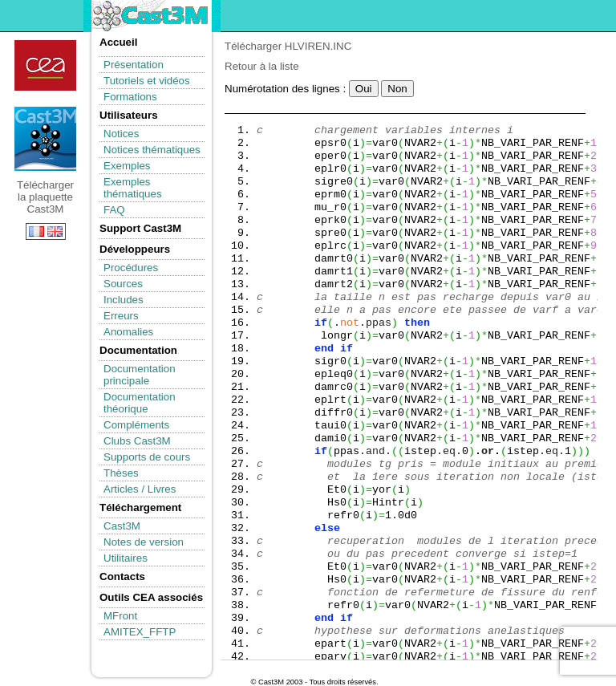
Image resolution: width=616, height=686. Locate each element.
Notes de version (144, 542)
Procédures (131, 268)
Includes (124, 300)
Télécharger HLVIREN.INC (288, 46)
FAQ (114, 210)
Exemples (127, 166)
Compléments (136, 425)
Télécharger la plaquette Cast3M (45, 139)
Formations (130, 97)
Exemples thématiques (133, 188)
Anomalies (128, 332)
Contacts (122, 576)
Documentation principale (140, 375)
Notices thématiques (152, 150)
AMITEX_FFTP (140, 632)
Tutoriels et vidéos (147, 81)
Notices (121, 134)
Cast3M (122, 526)
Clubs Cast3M (137, 441)
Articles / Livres (140, 489)
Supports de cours (147, 457)
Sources (123, 284)
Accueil (118, 42)
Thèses (121, 473)
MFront (120, 616)
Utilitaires (126, 558)
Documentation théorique (140, 403)
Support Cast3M (140, 228)
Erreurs (121, 316)
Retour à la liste (262, 66)
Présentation (134, 65)
